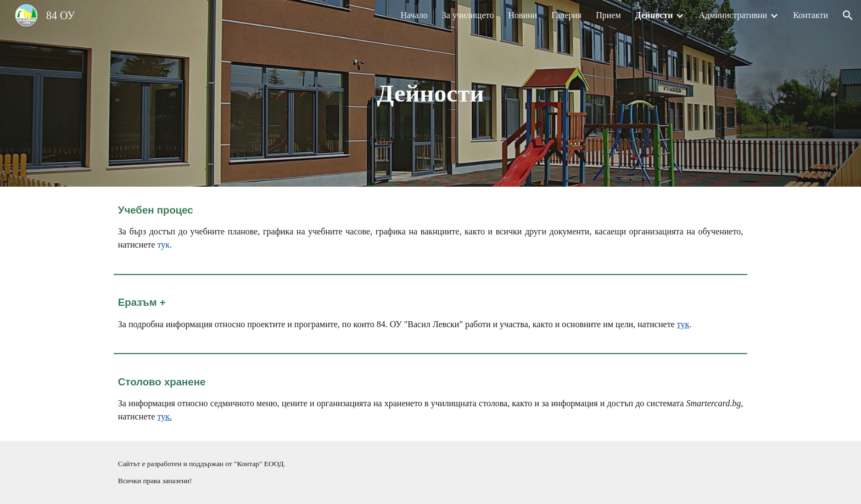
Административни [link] (733, 15)
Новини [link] (522, 15)
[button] (848, 15)
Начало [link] (414, 15)
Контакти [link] (810, 15)
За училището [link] (468, 15)
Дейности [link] (654, 15)
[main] (431, 94)
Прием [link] (608, 15)
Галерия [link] (566, 15)
